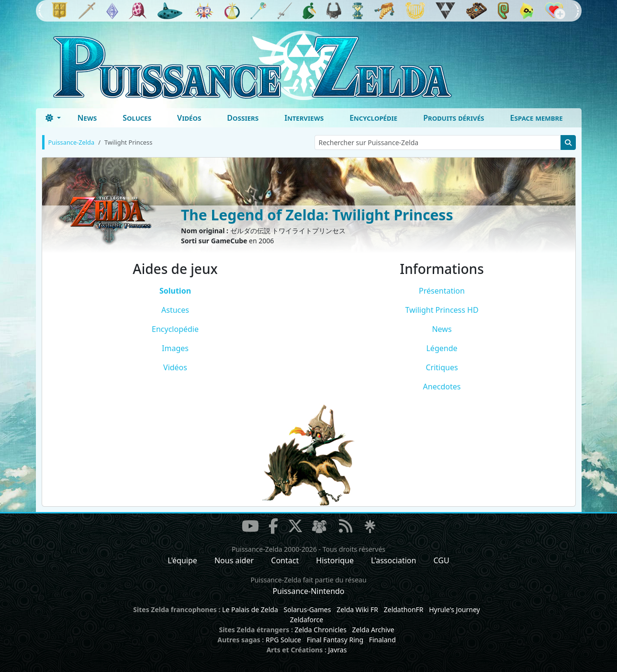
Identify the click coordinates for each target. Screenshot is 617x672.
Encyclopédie (373, 118)
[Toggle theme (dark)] (53, 118)
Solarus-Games (307, 609)
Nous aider (234, 560)
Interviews (304, 118)
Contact (285, 560)
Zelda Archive (373, 630)
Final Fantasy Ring (335, 640)
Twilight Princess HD (442, 310)
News (87, 118)
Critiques (442, 367)
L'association (393, 560)
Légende (442, 348)
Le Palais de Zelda (250, 609)
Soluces (137, 118)
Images (175, 348)
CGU (442, 560)
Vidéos (189, 118)
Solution (175, 291)
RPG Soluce (283, 640)
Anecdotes (442, 387)
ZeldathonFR (404, 609)
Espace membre (537, 118)
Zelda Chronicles (321, 630)
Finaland (382, 640)
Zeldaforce (307, 620)
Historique (335, 560)
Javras (337, 650)
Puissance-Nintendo (308, 591)
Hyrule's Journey (454, 609)
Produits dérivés (454, 118)
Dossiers (243, 118)
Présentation (442, 291)
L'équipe (182, 560)
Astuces (175, 310)
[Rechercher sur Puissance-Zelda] (438, 142)
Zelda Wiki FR (357, 609)
